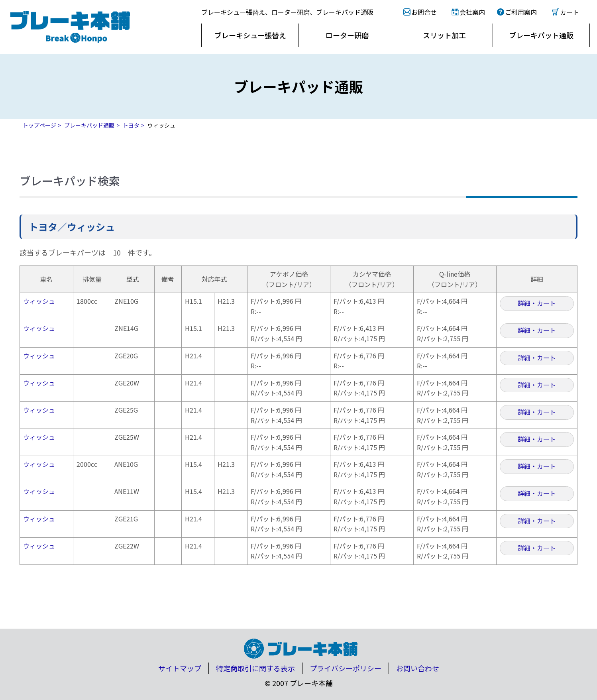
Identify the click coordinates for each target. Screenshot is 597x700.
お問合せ (424, 12)
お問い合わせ (418, 668)
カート (570, 12)
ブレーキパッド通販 (89, 125)
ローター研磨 (347, 35)
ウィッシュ (39, 301)
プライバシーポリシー (346, 668)
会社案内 (472, 12)
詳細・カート (537, 303)
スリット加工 (444, 35)
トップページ (39, 125)
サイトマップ (180, 668)
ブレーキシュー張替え (250, 35)
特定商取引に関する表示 (255, 668)
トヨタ (131, 125)
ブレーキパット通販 (541, 35)
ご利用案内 (521, 12)
